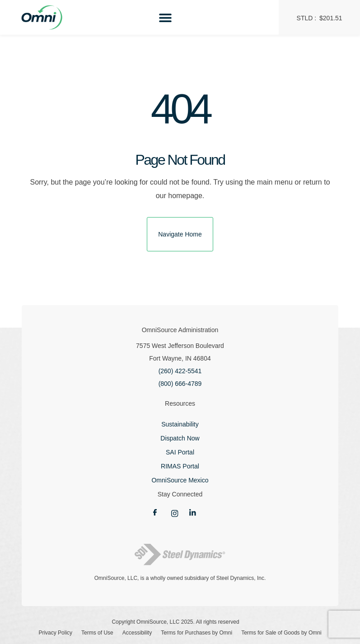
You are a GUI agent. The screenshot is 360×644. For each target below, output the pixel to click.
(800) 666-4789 (180, 384)
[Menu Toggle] (165, 18)
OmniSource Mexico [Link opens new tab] (180, 480)
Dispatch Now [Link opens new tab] (180, 438)
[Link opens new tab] (162, 513)
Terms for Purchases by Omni (196, 633)
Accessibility (137, 633)
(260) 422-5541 (180, 371)
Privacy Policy (55, 633)
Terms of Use (97, 633)
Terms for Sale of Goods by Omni (281, 633)
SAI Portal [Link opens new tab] (180, 452)
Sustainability (180, 424)
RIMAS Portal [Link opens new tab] (180, 466)
